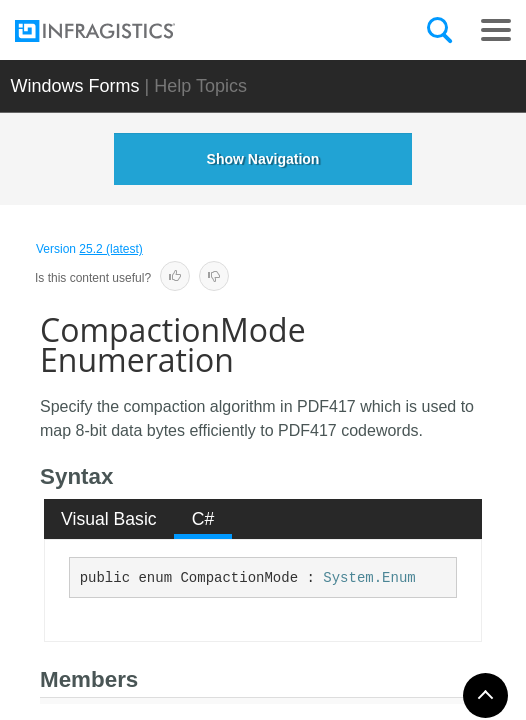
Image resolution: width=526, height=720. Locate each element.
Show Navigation (263, 159)
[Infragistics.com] (115, 31)
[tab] (109, 519)
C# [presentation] (203, 519)
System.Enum (369, 578)
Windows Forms (75, 86)
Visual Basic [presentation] (109, 519)
